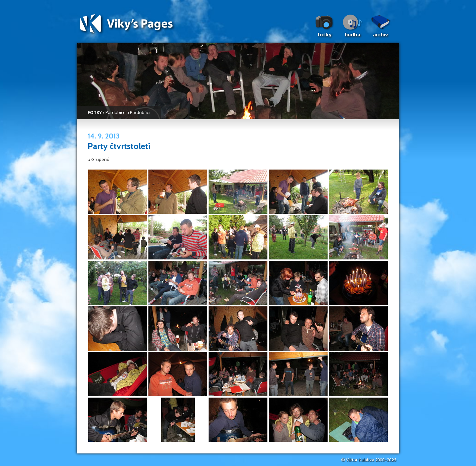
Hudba (353, 34)
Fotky (324, 34)
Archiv (380, 34)
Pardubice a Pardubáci (128, 112)
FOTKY (95, 112)
